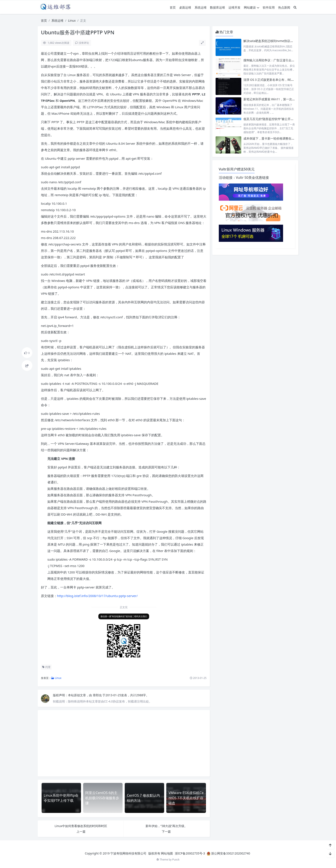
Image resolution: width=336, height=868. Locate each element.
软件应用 (269, 7)
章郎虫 (98, 695)
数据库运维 (217, 7)
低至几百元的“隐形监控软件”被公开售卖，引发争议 (277, 119)
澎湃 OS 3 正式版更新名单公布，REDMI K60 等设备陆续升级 (284, 80)
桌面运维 (185, 7)
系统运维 (201, 7)
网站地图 (167, 853)
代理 (46, 667)
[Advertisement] (124, 743)
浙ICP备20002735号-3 (190, 853)
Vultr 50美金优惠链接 (252, 178)
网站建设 (252, 7)
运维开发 (234, 7)
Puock (176, 860)
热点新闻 (284, 7)
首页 (173, 7)
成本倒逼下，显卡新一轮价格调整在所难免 (272, 138)
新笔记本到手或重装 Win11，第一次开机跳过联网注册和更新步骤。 (289, 99)
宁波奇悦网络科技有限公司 (128, 853)
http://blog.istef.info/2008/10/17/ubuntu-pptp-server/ (97, 596)
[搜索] (295, 7)
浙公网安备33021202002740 (231, 853)
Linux (72, 20)
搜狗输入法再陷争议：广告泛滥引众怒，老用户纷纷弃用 (281, 60)
